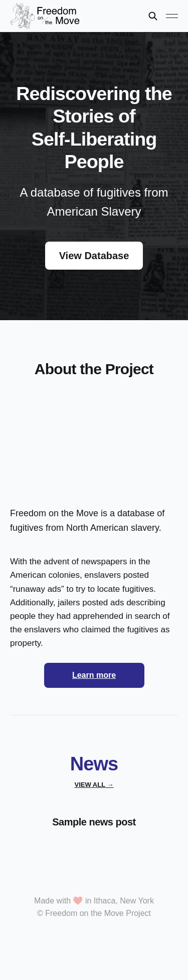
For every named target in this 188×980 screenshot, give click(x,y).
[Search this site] (153, 16)
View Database (94, 256)
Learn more (94, 675)
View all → (94, 785)
